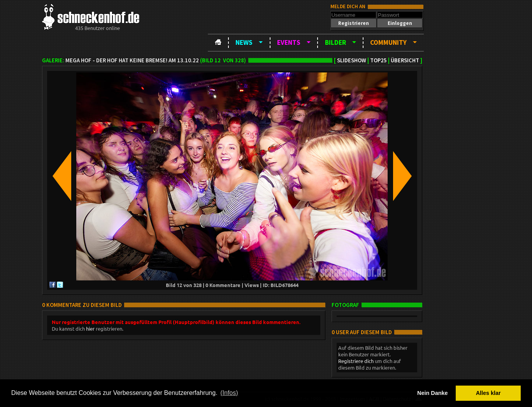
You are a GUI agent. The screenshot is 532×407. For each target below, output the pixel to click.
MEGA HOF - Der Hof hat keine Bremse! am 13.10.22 (132, 60)
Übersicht (405, 60)
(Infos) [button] (229, 393)
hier (90, 329)
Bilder (335, 42)
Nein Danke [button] (432, 393)
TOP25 (378, 60)
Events (289, 42)
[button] (353, 23)
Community (388, 42)
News (244, 42)
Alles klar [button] (488, 393)
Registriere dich (356, 361)
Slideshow (352, 60)
